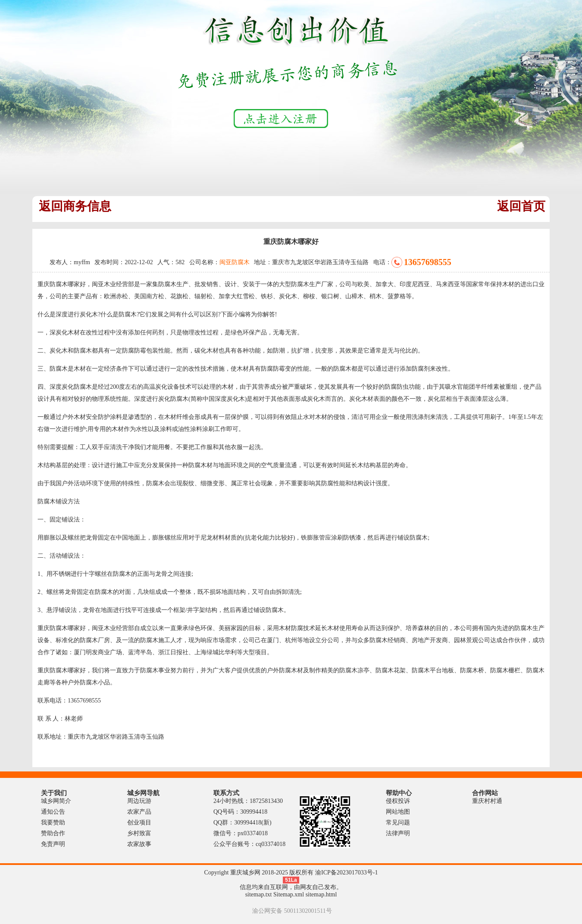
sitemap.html (321, 894)
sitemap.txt (259, 894)
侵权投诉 (398, 801)
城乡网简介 (56, 801)
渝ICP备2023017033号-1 (346, 872)
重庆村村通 (487, 801)
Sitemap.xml (289, 894)
